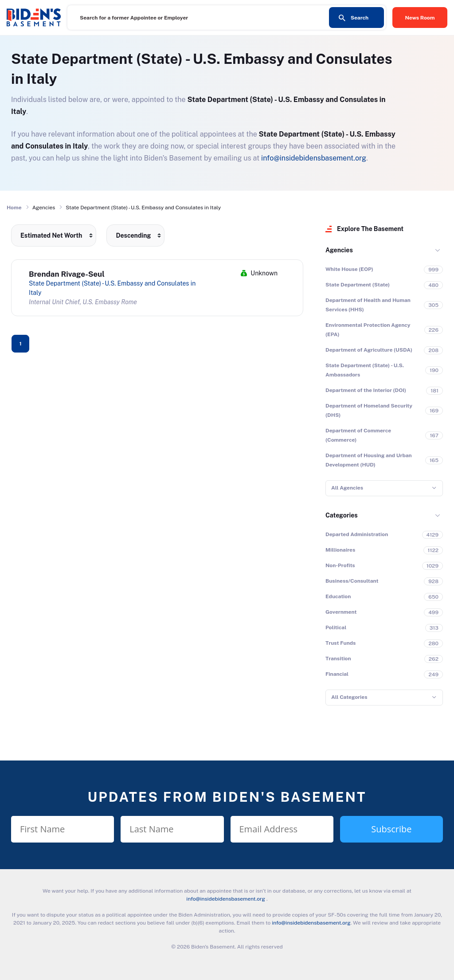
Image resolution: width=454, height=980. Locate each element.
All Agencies (347, 488)
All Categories (349, 697)
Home (14, 208)
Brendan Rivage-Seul (67, 274)
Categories (342, 515)
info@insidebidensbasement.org (314, 158)
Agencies (339, 250)
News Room (420, 18)
